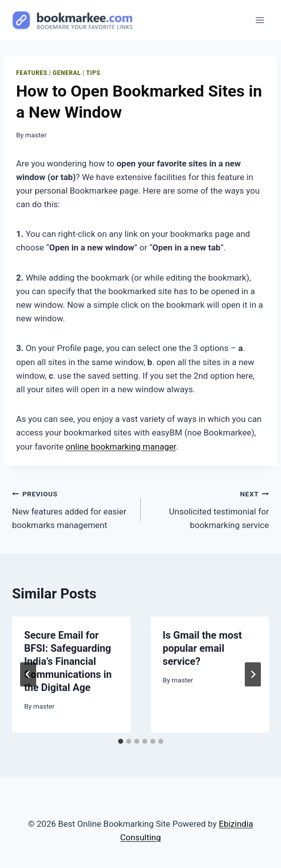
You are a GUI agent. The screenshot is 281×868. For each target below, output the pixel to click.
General (67, 73)
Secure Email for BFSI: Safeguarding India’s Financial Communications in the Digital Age (68, 661)
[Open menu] (260, 20)
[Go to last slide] (28, 674)
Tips (93, 73)
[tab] (121, 741)
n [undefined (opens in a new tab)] (82, 447)
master (36, 135)
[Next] (253, 674)
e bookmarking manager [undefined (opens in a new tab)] (130, 447)
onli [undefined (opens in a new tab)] (73, 447)
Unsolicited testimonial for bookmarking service (209, 508)
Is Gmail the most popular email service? (203, 648)
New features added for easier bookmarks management (72, 508)
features (32, 73)
